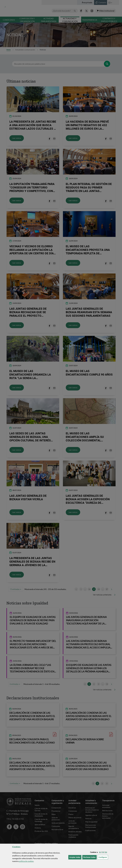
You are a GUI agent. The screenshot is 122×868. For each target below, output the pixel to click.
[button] (100, 852)
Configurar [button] (103, 857)
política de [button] (26, 861)
